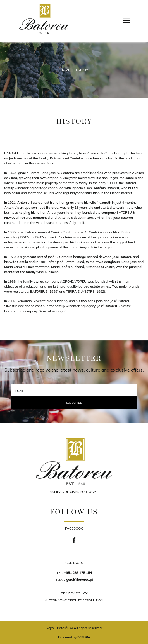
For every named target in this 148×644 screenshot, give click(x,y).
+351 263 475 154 (78, 573)
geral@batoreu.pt (80, 580)
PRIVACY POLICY (74, 593)
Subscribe (74, 403)
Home (65, 70)
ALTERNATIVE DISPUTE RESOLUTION (74, 600)
